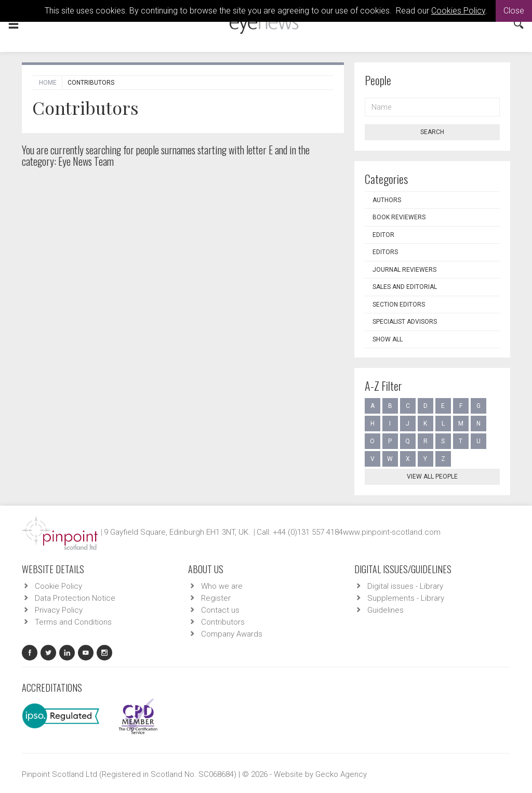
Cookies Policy (458, 11)
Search (432, 132)
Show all (388, 339)
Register (216, 598)
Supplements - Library (406, 598)
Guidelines (385, 610)
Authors (387, 200)
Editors (385, 252)
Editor (383, 235)
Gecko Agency (341, 774)
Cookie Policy (58, 586)
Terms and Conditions (73, 622)
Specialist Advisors (405, 322)
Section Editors (399, 305)
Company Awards (232, 634)
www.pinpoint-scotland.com (392, 532)
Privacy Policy (59, 610)
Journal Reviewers (404, 270)
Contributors (223, 622)
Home (48, 83)
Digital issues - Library (405, 586)
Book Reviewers (399, 217)
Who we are (222, 586)
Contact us (220, 610)
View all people (432, 477)
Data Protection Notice (75, 598)
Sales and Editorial (405, 287)
